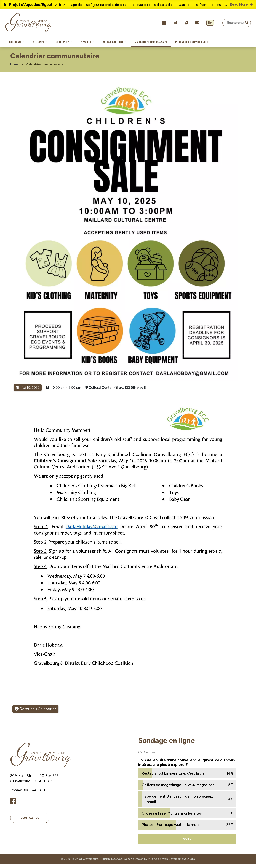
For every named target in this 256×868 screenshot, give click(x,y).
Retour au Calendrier (38, 713)
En (210, 23)
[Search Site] (237, 23)
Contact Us (30, 822)
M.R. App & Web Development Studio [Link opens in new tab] (171, 863)
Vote (187, 843)
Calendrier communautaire (45, 68)
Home (14, 68)
